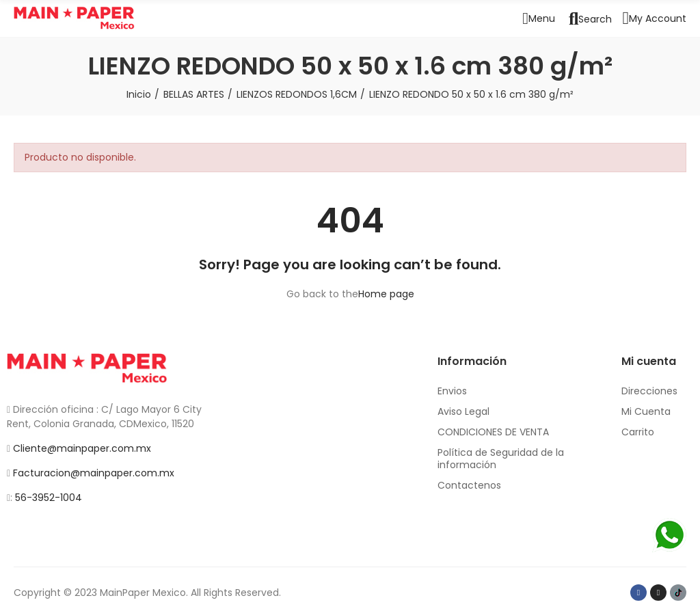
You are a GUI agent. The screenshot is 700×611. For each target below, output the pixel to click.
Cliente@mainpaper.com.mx (82, 448)
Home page (386, 294)
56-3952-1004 (49, 498)
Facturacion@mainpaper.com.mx (94, 473)
